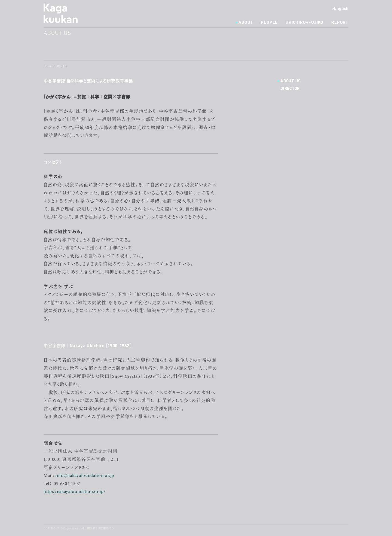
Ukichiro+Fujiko (304, 23)
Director (290, 89)
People (269, 23)
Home (48, 66)
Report (340, 23)
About (246, 23)
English (341, 9)
